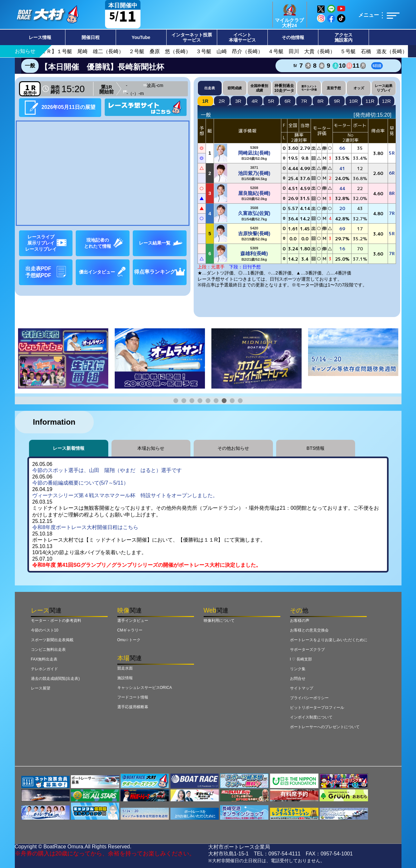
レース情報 (40, 37)
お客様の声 (300, 621)
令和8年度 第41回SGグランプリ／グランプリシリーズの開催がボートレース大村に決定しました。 (147, 565)
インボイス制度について (311, 717)
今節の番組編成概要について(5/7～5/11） (80, 483)
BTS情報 (315, 448)
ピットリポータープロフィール (317, 708)
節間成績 (235, 88)
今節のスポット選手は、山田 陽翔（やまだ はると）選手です (107, 470)
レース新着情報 (69, 448)
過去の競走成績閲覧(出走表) (55, 679)
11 (370, 101)
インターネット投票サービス (192, 37)
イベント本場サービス (242, 37)
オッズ (359, 88)
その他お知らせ (233, 448)
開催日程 (91, 37)
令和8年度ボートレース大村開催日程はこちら (85, 527)
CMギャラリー (130, 630)
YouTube (141, 37)
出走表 (210, 88)
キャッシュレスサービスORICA (145, 688)
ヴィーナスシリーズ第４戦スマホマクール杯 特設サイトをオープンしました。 (125, 495)
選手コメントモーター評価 (309, 88)
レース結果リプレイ (384, 88)
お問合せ (298, 679)
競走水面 (125, 668)
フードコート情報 (133, 697)
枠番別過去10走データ (284, 88)
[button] (176, 401)
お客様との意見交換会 (309, 630)
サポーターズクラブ (307, 650)
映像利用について (219, 621)
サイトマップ (302, 688)
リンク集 (298, 669)
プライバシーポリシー (309, 698)
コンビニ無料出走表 (48, 650)
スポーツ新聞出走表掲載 (52, 640)
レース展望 (41, 688)
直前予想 (334, 88)
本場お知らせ (151, 448)
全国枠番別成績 (259, 88)
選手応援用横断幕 (133, 707)
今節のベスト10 (45, 630)
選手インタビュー (133, 621)
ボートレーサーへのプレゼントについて (325, 727)
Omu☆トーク (129, 640)
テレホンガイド (44, 669)
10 (353, 101)
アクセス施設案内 (343, 37)
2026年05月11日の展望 (60, 107)
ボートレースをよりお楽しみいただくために (329, 640)
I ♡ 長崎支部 (301, 659)
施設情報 (125, 678)
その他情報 (293, 37)
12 (386, 101)
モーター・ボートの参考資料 (56, 621)
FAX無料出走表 (44, 659)
